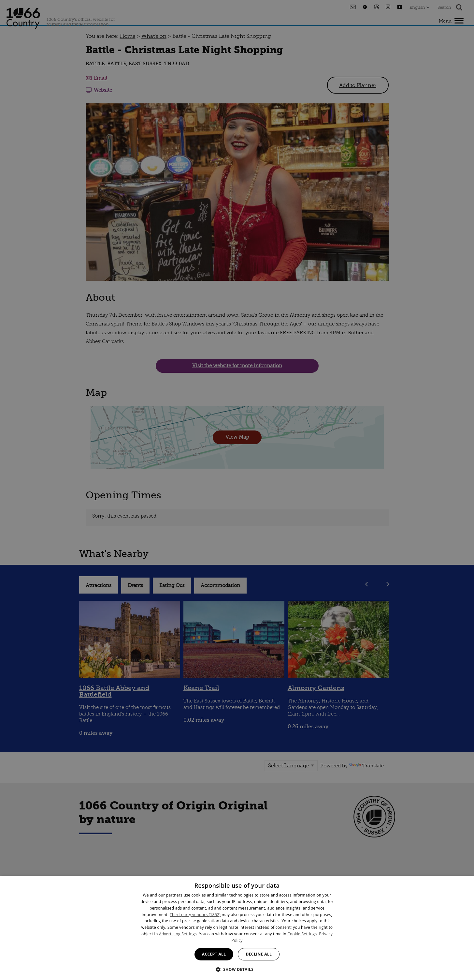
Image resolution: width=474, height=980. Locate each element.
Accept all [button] (214, 954)
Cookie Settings (302, 934)
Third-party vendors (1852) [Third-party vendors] (195, 915)
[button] (237, 969)
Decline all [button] (259, 954)
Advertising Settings (178, 934)
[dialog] (237, 928)
